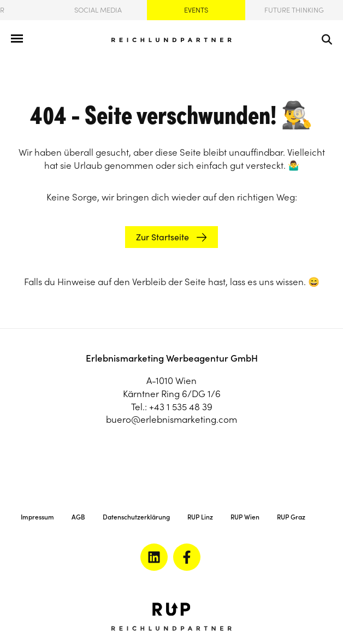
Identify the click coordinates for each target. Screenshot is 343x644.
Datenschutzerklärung (136, 517)
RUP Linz (200, 517)
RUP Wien (245, 517)
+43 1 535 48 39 (181, 407)
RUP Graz (291, 517)
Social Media (98, 10)
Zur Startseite (162, 237)
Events (196, 10)
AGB (78, 517)
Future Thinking (294, 10)
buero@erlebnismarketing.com (171, 420)
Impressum (37, 517)
